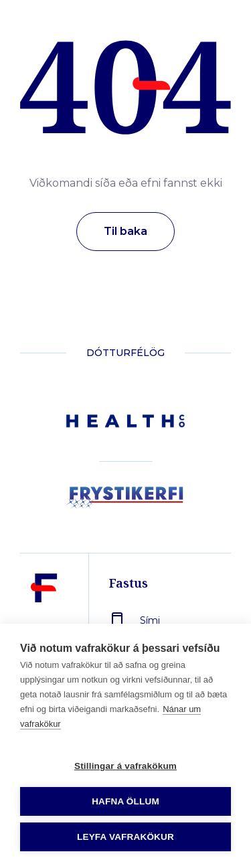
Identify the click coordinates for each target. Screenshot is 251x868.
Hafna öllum (125, 801)
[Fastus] (44, 619)
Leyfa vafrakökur (125, 837)
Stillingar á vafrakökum (125, 766)
